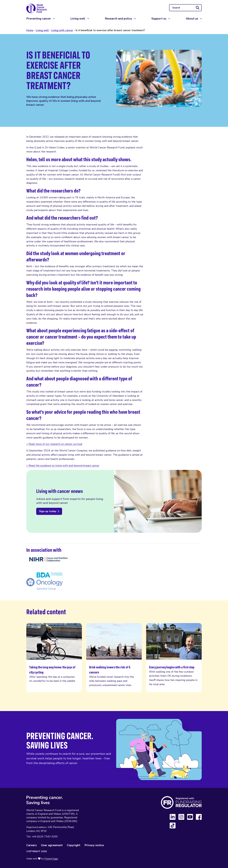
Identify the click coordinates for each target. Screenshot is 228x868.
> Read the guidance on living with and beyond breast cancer (63, 466)
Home (30, 30)
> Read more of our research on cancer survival (54, 444)
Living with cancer (62, 30)
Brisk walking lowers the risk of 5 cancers (114, 658)
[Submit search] (198, 9)
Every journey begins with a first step (174, 658)
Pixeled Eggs (51, 859)
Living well (78, 22)
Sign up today (48, 511)
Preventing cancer (39, 22)
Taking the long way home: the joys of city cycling (54, 658)
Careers (32, 845)
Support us (159, 22)
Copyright (74, 845)
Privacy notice (94, 845)
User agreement (52, 845)
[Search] (185, 9)
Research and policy (118, 22)
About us (192, 22)
